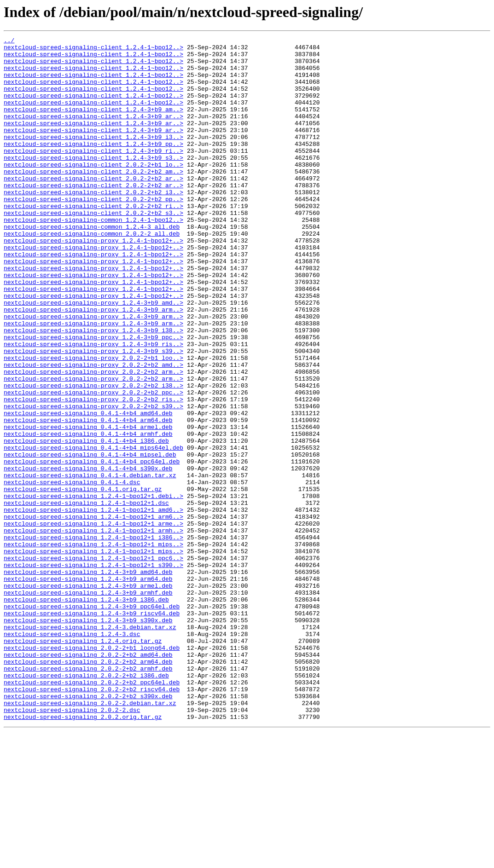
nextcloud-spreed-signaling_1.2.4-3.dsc (72, 754)
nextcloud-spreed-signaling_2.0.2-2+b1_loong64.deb (92, 770)
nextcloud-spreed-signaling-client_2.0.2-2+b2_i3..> (93, 224)
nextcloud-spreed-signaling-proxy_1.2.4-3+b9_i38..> (93, 389)
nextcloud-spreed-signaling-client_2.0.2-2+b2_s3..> (93, 249)
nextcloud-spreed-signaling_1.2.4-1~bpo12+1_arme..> (93, 621)
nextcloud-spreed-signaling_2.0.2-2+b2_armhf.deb (88, 795)
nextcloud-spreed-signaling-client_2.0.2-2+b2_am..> (93, 199)
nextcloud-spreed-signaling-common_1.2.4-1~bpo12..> (93, 257)
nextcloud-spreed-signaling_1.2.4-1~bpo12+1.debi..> (93, 588)
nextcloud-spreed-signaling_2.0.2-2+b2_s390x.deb (88, 828)
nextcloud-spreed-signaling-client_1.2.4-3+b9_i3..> (93, 157)
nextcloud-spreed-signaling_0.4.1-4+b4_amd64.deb (88, 489)
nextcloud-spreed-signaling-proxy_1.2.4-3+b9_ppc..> (93, 398)
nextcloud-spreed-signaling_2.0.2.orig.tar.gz (83, 853)
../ (9, 41)
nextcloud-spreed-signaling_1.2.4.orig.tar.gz (83, 762)
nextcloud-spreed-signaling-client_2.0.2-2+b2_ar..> (93, 207)
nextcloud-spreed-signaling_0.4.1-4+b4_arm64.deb (88, 497)
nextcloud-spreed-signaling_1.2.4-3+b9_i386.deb (86, 712)
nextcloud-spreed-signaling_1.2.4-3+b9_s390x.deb (88, 737)
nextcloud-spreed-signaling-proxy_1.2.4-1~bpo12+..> (93, 282)
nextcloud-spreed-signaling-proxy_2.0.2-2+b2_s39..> (93, 480)
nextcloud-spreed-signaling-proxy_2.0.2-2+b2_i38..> (93, 456)
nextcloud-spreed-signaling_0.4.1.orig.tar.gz (83, 580)
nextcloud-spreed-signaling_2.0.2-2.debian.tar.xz (90, 837)
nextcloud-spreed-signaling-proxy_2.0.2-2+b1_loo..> (93, 422)
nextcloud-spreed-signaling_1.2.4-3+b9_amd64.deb (88, 679)
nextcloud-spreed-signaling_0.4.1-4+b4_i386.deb (86, 522)
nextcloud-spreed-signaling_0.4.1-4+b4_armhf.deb (88, 514)
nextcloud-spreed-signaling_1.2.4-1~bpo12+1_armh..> (93, 630)
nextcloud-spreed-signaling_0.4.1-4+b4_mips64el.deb (93, 530)
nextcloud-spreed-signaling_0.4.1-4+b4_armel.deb (88, 505)
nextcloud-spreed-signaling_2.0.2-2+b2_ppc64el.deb (92, 812)
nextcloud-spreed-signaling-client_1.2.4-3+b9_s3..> (93, 182)
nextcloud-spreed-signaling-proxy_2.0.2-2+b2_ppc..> (93, 464)
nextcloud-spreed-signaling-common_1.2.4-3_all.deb (92, 265)
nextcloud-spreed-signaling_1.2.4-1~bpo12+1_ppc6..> (93, 663)
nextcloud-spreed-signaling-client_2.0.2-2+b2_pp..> (93, 232)
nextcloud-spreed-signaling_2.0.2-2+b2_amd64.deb (88, 779)
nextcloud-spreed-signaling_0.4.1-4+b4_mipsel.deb (90, 538)
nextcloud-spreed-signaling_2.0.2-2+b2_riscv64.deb (92, 820)
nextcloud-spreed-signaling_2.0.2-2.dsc (72, 845)
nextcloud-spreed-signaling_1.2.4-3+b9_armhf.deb (88, 704)
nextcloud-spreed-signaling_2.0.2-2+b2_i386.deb (86, 804)
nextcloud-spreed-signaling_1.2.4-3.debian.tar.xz (90, 746)
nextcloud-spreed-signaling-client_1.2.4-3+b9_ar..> (93, 133)
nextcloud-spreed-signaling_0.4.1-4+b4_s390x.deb (88, 555)
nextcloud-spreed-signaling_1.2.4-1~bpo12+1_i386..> (93, 638)
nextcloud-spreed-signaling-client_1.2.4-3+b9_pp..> (93, 166)
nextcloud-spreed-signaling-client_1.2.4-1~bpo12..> (93, 50)
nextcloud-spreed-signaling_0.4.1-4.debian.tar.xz (90, 563)
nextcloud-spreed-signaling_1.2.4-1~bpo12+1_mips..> (93, 646)
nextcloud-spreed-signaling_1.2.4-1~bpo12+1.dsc (86, 596)
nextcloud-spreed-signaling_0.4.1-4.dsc (72, 572)
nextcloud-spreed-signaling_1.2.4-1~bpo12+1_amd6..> (93, 605)
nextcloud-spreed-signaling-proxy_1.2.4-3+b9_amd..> (93, 356)
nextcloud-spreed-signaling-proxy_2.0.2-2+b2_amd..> (93, 431)
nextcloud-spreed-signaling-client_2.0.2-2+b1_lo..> (93, 191)
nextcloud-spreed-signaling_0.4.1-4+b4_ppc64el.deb (92, 547)
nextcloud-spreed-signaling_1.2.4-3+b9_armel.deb (88, 696)
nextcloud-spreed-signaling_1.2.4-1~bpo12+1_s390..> (93, 671)
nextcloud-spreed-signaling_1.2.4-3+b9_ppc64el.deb (92, 721)
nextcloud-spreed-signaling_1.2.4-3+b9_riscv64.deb (92, 729)
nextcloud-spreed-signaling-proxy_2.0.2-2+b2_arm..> (93, 439)
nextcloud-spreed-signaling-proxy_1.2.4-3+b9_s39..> (93, 414)
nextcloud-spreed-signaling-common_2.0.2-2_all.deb (92, 273)
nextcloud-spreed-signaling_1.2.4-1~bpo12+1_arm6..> (93, 613)
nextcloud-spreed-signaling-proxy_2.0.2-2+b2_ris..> (93, 472)
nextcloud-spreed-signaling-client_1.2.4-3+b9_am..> (93, 124)
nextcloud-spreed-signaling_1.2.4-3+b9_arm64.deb (88, 688)
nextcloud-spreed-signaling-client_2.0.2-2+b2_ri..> (93, 240)
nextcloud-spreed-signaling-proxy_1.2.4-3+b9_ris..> (93, 406)
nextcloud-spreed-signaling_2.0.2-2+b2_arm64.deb (88, 787)
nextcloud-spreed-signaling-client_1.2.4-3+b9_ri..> (93, 174)
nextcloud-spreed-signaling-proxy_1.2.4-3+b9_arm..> (93, 365)
